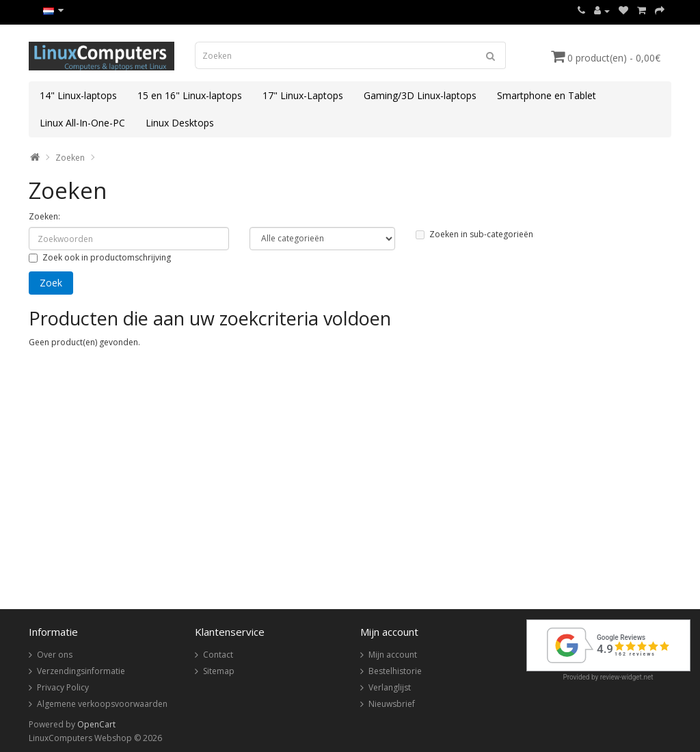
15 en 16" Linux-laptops (190, 95)
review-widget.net (627, 677)
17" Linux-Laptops (303, 95)
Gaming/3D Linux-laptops (420, 95)
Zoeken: (44, 216)
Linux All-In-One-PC (82, 123)
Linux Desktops (180, 123)
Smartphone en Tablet (547, 95)
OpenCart (96, 724)
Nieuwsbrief (392, 704)
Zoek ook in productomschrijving (100, 257)
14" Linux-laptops (78, 95)
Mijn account (393, 655)
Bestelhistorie (395, 671)
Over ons (55, 655)
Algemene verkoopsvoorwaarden (102, 704)
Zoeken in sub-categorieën (474, 234)
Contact (218, 655)
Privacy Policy (63, 687)
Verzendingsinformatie (81, 671)
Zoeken (70, 158)
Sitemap (219, 671)
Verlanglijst (390, 687)
